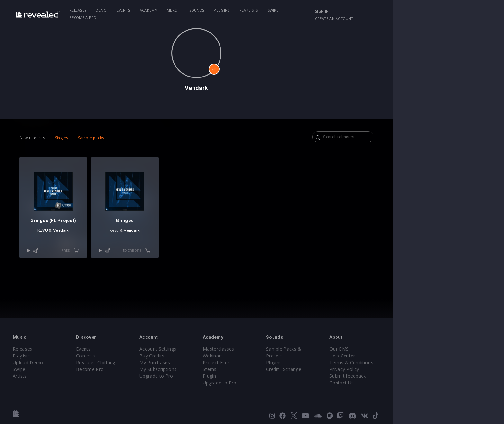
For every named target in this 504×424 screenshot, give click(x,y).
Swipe (315, 10)
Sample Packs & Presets (352, 349)
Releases (120, 10)
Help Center (406, 356)
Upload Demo (71, 362)
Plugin (265, 376)
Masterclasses (274, 349)
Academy (190, 10)
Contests (133, 356)
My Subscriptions (209, 369)
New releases (69, 138)
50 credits (189, 258)
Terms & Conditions (415, 362)
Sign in (390, 11)
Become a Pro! (344, 10)
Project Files (272, 362)
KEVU (83, 238)
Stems (265, 369)
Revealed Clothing (143, 362)
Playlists (291, 10)
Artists (63, 376)
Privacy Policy (408, 369)
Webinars (269, 356)
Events (165, 10)
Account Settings (209, 349)
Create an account (426, 11)
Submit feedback (412, 376)
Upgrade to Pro (208, 376)
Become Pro (137, 369)
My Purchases (206, 362)
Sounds (239, 10)
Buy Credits (203, 356)
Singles (98, 138)
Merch (215, 10)
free (115, 258)
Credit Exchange (343, 362)
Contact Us (405, 383)
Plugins (264, 10)
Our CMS (403, 349)
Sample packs (128, 138)
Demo (143, 10)
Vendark (102, 238)
